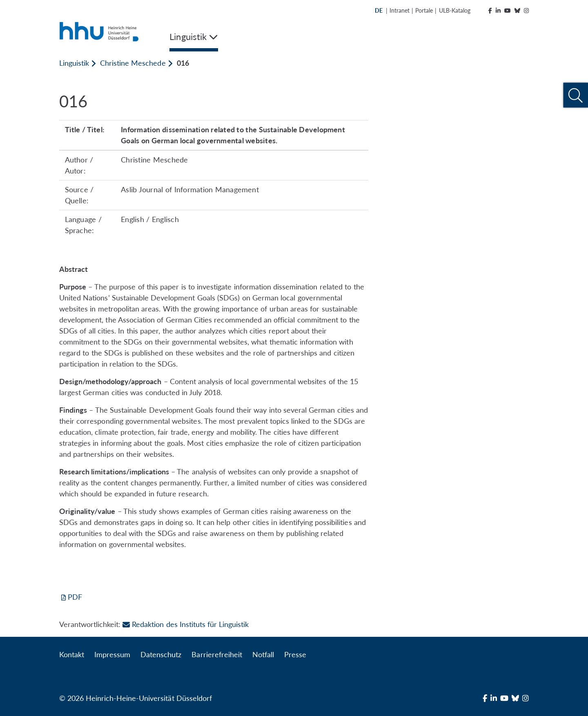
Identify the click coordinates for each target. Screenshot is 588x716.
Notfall (263, 654)
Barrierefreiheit (217, 654)
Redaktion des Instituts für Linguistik (186, 624)
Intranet (400, 10)
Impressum (112, 654)
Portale (424, 10)
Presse (295, 654)
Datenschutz (161, 654)
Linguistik (74, 63)
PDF (75, 597)
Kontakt (72, 654)
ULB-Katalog (455, 10)
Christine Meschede (133, 63)
